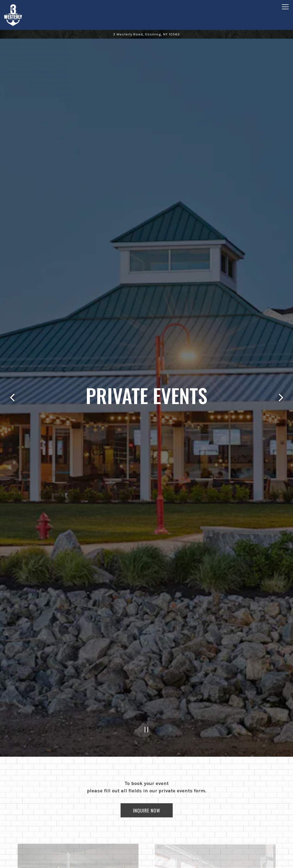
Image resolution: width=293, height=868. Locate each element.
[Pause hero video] (146, 697)
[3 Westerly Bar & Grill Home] (23, 15)
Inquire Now (147, 780)
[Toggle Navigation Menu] (285, 7)
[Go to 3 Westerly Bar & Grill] (146, 34)
